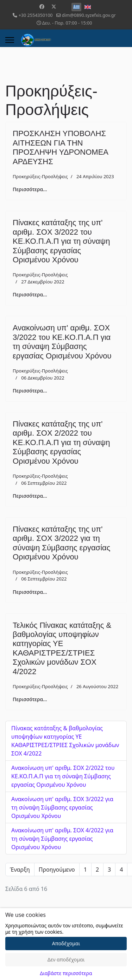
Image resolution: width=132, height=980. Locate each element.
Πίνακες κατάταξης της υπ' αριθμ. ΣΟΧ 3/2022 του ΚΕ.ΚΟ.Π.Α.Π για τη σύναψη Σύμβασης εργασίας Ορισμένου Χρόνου (61, 241)
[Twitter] (54, 6)
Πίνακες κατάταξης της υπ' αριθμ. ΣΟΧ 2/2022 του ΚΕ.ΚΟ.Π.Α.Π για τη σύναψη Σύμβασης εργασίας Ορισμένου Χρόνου (61, 442)
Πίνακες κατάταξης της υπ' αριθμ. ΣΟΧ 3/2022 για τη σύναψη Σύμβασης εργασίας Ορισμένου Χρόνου (61, 543)
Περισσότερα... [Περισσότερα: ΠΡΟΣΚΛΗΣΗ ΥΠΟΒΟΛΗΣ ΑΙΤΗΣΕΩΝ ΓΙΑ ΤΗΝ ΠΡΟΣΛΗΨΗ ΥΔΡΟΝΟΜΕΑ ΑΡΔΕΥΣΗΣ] (30, 189)
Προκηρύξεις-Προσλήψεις (40, 176)
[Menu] (10, 40)
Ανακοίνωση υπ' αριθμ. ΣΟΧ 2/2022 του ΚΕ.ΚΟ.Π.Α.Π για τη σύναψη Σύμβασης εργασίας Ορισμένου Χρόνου (63, 776)
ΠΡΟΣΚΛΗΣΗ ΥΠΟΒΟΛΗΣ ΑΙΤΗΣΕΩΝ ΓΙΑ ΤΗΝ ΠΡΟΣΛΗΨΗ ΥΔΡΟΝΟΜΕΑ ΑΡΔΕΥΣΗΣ (60, 147)
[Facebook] (42, 6)
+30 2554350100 (36, 15)
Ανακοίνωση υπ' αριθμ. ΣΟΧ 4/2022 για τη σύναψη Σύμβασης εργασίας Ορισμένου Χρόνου (62, 839)
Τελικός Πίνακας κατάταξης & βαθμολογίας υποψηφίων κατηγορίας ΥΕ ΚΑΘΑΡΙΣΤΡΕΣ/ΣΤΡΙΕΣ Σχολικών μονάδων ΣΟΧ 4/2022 (62, 648)
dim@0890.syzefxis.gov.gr (89, 15)
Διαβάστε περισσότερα (66, 973)
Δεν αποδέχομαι (66, 959)
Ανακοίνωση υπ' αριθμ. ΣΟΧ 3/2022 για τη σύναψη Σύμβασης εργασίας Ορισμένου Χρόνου (62, 807)
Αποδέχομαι (66, 943)
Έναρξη (20, 870)
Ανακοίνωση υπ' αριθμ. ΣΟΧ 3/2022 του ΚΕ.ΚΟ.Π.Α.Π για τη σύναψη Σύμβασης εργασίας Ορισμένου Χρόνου (62, 342)
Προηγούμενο (57, 870)
